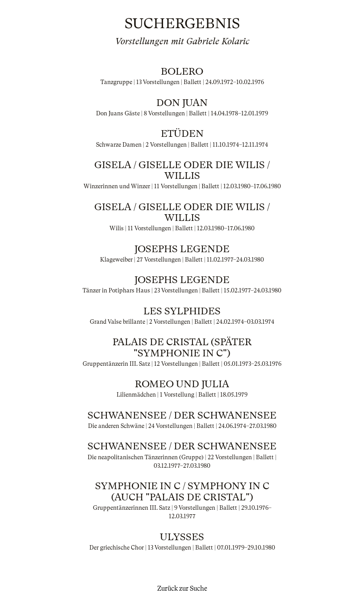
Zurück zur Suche (182, 588)
